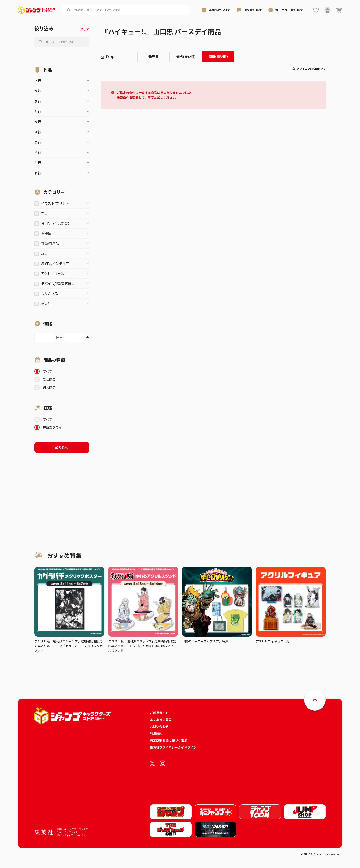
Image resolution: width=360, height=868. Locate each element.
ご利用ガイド (159, 713)
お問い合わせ (159, 727)
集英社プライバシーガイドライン (173, 747)
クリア (85, 29)
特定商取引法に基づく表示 (169, 740)
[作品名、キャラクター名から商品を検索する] (129, 10)
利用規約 (156, 733)
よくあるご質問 (161, 720)
